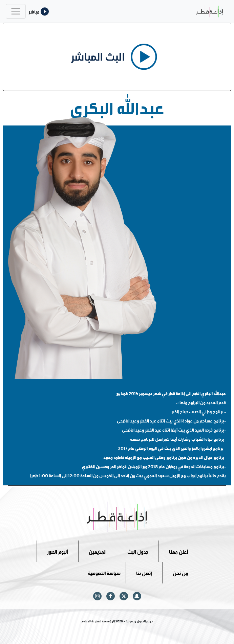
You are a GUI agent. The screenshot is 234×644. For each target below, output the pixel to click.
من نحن (180, 572)
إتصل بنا (144, 572)
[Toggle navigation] (16, 11)
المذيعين (98, 551)
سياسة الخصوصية (104, 572)
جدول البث (138, 551)
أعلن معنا (179, 551)
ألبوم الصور (58, 551)
